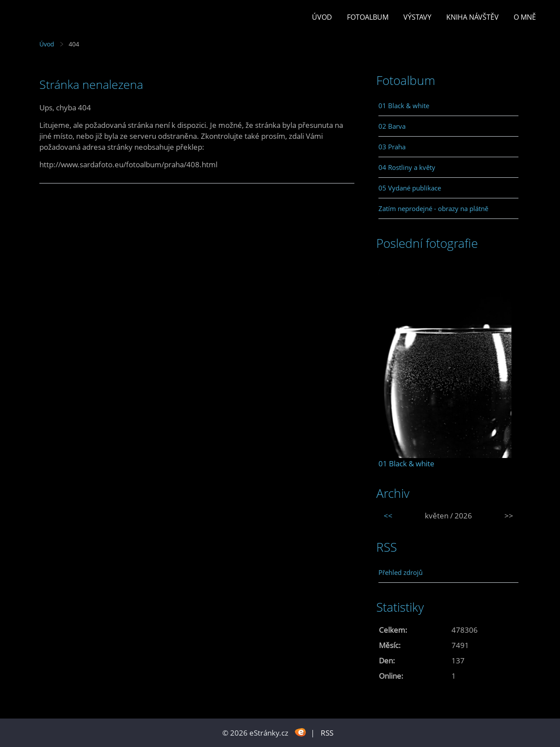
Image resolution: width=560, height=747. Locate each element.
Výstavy (417, 17)
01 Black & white (404, 106)
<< (388, 516)
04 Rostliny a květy (407, 167)
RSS (327, 733)
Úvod (322, 17)
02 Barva (392, 126)
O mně (525, 17)
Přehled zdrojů (401, 572)
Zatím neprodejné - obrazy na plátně (433, 208)
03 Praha (392, 147)
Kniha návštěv (472, 17)
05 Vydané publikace (410, 188)
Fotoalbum (368, 17)
